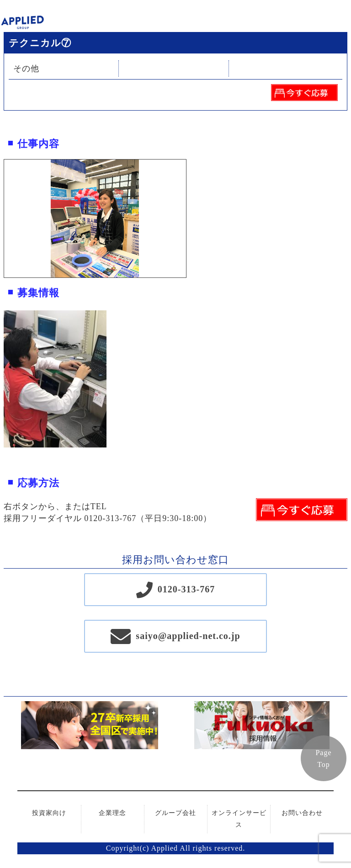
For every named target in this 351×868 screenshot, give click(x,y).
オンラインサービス (239, 819)
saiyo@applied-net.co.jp (188, 636)
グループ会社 (175, 813)
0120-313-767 (186, 589)
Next (193, 218)
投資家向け (49, 813)
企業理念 (112, 813)
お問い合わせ (302, 813)
